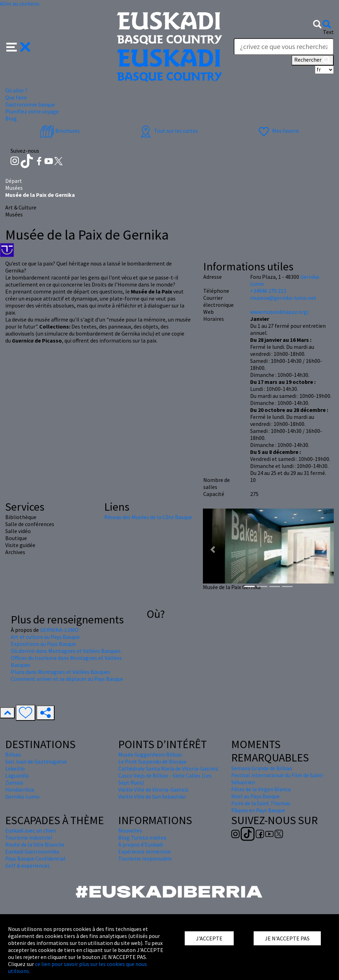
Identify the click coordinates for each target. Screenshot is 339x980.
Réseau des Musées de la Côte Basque (148, 517)
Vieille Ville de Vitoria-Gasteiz (153, 789)
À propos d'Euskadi (141, 844)
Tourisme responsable (145, 858)
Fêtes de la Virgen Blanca (261, 789)
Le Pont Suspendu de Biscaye (152, 761)
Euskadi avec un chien (31, 830)
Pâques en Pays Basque (258, 810)
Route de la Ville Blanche (35, 844)
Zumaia (14, 782)
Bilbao (13, 754)
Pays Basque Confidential (35, 858)
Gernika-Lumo (22, 796)
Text (328, 32)
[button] (18, 46)
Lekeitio (15, 768)
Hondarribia (20, 789)
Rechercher (313, 60)
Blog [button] (11, 118)
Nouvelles (130, 830)
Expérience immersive (144, 851)
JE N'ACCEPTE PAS (287, 938)
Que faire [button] (16, 97)
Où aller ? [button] (16, 90)
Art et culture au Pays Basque (45, 637)
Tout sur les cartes (168, 131)
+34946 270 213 (268, 291)
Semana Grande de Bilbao (262, 768)
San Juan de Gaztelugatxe (36, 761)
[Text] (284, 47)
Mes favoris (278, 131)
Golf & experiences (27, 865)
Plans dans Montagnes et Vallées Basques (61, 672)
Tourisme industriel (29, 837)
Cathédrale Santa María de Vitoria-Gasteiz (168, 768)
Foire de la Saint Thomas (261, 803)
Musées (14, 188)
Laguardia (17, 775)
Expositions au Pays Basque (43, 644)
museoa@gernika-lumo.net (283, 298)
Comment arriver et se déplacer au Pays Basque (67, 679)
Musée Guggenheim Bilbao (150, 754)
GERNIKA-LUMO (59, 630)
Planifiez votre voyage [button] (32, 111)
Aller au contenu (20, 4)
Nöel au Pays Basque (255, 796)
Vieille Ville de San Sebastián (152, 796)
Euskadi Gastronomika (32, 851)
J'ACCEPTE (209, 938)
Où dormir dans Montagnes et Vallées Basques (66, 651)
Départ (14, 181)
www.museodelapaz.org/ (280, 312)
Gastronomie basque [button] (30, 104)
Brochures (60, 131)
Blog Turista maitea (142, 837)
